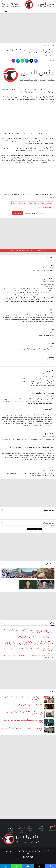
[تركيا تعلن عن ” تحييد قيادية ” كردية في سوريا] (28, 584)
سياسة (41, 830)
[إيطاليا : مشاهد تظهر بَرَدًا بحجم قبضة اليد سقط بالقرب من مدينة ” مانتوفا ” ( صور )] (46, 574)
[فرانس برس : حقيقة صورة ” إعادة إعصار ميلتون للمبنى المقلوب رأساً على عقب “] (49, 730)
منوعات (41, 828)
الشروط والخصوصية (33, 851)
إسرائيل (50, 203)
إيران (42, 203)
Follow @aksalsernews (19, 530)
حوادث (30, 826)
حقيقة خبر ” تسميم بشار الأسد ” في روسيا (31, 705)
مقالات (22, 832)
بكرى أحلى (10, 828)
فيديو (22, 830)
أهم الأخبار (10, 830)
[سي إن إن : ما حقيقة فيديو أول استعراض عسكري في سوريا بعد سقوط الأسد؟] (49, 722)
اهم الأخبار (45, 46)
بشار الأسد (32, 203)
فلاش (42, 826)
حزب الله (22, 203)
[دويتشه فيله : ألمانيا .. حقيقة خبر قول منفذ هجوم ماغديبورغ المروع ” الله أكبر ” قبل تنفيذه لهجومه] (49, 714)
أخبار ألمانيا (20, 828)
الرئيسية (51, 46)
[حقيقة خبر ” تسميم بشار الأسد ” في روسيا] (49, 707)
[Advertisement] (28, 28)
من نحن (41, 851)
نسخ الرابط (17, 213)
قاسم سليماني (48, 207)
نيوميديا (11, 832)
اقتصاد (30, 830)
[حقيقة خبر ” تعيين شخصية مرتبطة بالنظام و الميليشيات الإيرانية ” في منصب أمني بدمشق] (49, 699)
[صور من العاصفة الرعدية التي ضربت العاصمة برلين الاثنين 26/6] (46, 584)
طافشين (30, 828)
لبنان (37, 207)
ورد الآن (51, 828)
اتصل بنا (47, 851)
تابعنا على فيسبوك (50, 516)
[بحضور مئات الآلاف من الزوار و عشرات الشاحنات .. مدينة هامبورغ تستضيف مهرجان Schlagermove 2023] (28, 573)
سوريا (13, 203)
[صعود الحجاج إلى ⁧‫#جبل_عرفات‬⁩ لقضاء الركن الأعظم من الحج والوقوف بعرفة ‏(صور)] (10, 573)
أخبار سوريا (51, 830)
